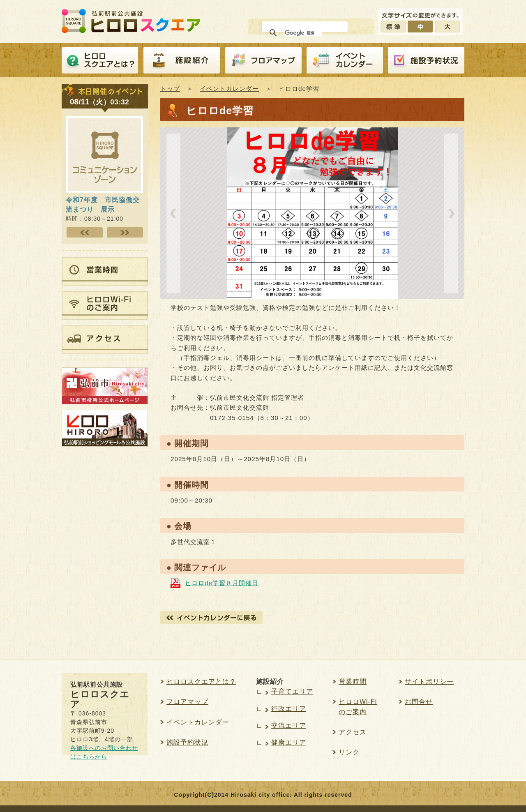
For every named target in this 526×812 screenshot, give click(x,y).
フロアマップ (263, 60)
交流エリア (289, 725)
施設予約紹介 (426, 60)
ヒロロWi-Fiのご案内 (358, 707)
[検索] (303, 33)
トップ (170, 89)
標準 (393, 27)
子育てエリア (292, 691)
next (451, 213)
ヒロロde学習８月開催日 (222, 583)
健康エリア (289, 742)
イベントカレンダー (345, 60)
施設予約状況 (187, 742)
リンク (349, 752)
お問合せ (419, 702)
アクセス (353, 732)
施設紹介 (182, 60)
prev (173, 213)
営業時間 (353, 682)
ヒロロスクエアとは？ (100, 60)
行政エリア (289, 709)
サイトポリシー (429, 682)
